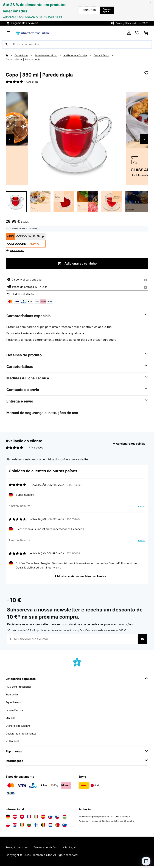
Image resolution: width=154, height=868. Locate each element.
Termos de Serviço (117, 822)
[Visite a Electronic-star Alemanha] (8, 818)
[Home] (10, 55)
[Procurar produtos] (77, 44)
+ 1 (137, 203)
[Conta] (129, 33)
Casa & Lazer (23, 55)
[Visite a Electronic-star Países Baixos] (50, 826)
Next (145, 140)
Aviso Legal (78, 849)
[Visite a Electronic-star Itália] (36, 818)
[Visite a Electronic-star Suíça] (22, 818)
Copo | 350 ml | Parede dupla (23, 60)
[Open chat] (146, 861)
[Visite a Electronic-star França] (29, 818)
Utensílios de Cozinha (20, 727)
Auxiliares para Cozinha (84, 55)
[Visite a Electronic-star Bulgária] (29, 826)
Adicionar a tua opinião (126, 445)
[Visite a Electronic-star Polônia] (8, 826)
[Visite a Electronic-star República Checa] (57, 818)
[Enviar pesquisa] (6, 44)
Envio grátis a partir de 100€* (130, 23)
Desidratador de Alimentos (24, 735)
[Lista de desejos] (137, 33)
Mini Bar (11, 719)
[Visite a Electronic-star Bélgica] (43, 826)
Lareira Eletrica (16, 712)
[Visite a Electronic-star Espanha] (43, 818)
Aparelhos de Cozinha (50, 55)
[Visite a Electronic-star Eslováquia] (50, 818)
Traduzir (140, 509)
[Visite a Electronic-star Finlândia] (36, 826)
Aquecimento (15, 704)
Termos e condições (51, 849)
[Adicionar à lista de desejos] (146, 73)
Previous (9, 140)
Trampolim (13, 696)
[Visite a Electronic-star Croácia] (15, 826)
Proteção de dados (19, 849)
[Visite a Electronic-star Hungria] (65, 818)
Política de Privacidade (90, 822)
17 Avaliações (32, 82)
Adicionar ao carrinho (77, 265)
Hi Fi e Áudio (14, 743)
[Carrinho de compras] (146, 33)
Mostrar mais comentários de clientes (81, 578)
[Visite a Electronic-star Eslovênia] (65, 826)
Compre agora (106, 10)
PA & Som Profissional (20, 688)
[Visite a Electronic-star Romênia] (22, 826)
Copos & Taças (113, 55)
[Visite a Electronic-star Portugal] (57, 826)
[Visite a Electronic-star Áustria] (15, 818)
